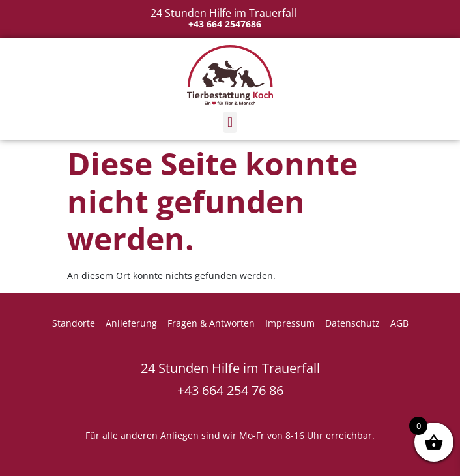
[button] (230, 122)
